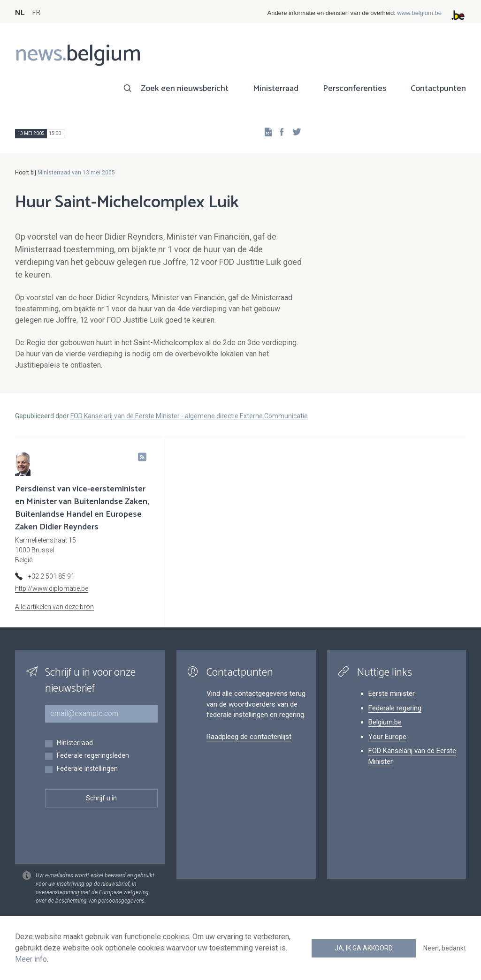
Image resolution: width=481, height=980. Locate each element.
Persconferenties (355, 89)
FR (36, 13)
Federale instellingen (87, 769)
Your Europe (387, 737)
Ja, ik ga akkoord (364, 948)
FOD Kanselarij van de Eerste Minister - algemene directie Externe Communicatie (189, 416)
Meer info (31, 959)
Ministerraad (276, 89)
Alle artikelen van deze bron (54, 607)
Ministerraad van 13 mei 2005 (76, 173)
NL (20, 13)
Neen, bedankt (445, 948)
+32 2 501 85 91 (51, 576)
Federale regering (395, 708)
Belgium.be (385, 722)
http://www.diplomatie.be (52, 588)
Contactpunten (438, 89)
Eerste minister (392, 694)
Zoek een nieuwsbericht (185, 89)
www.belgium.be (419, 13)
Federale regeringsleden (93, 756)
